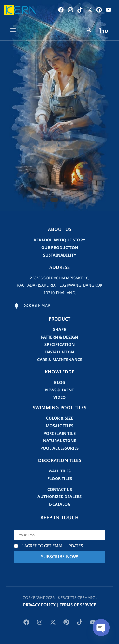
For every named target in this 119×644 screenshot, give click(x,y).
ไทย (104, 31)
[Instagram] (70, 10)
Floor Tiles (60, 479)
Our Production (60, 248)
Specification (60, 345)
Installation (60, 352)
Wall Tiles (60, 471)
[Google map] (32, 306)
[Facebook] (61, 10)
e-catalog (60, 504)
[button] (54, 200)
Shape (60, 330)
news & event (60, 390)
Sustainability (60, 255)
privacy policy (39, 605)
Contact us (60, 490)
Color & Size (60, 418)
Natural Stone (60, 441)
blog (60, 383)
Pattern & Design (60, 337)
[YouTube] (109, 10)
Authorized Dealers (60, 497)
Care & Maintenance (60, 360)
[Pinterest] (99, 10)
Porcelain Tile (60, 434)
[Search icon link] (89, 31)
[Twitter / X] (89, 10)
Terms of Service (78, 605)
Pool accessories (60, 448)
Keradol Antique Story (60, 240)
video (60, 397)
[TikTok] (80, 10)
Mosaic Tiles (60, 426)
